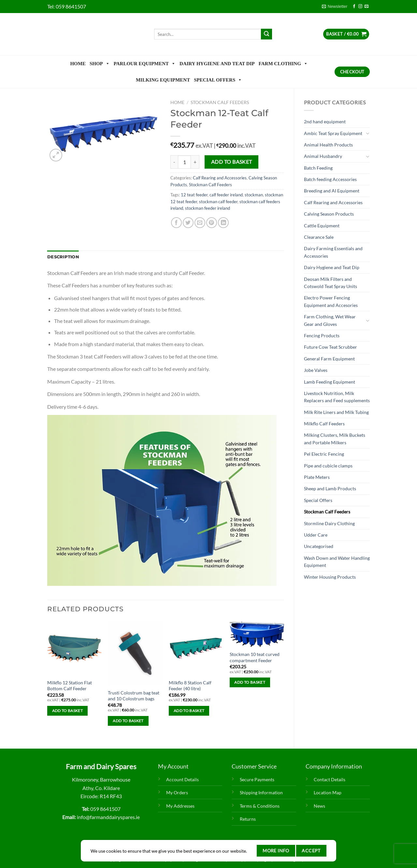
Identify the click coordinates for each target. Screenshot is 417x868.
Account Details (182, 779)
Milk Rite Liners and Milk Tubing (336, 412)
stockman (254, 195)
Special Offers (218, 80)
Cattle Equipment (322, 226)
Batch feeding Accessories (330, 179)
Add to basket (232, 162)
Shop (100, 64)
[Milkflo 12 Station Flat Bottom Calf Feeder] (74, 648)
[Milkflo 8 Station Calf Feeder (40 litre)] (196, 648)
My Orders (177, 792)
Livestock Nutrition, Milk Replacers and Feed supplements (337, 397)
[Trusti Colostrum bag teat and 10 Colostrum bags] (135, 653)
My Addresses (180, 806)
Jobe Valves (316, 370)
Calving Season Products (329, 214)
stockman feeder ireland (208, 208)
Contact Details (330, 779)
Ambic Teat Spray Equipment (333, 133)
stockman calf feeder (218, 202)
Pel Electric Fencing (324, 454)
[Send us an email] (367, 7)
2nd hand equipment (325, 122)
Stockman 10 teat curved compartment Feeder (255, 657)
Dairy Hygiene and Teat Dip (217, 64)
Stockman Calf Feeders (327, 512)
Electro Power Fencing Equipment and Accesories (331, 301)
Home (78, 64)
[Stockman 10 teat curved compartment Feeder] (257, 634)
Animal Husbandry (323, 156)
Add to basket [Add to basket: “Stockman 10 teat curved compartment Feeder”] (250, 682)
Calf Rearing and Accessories (333, 202)
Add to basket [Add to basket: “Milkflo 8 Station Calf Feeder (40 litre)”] (189, 711)
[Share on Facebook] (176, 223)
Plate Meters (317, 477)
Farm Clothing (283, 64)
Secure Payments (257, 779)
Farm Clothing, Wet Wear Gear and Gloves (330, 320)
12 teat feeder (194, 195)
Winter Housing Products (330, 577)
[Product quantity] (184, 162)
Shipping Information (261, 792)
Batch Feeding (318, 168)
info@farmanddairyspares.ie (108, 817)
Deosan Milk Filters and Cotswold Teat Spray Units (331, 283)
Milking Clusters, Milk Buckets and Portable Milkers (335, 439)
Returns (248, 819)
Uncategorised (319, 546)
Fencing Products (322, 335)
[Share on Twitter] (188, 223)
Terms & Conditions (260, 806)
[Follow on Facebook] (354, 7)
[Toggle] (367, 133)
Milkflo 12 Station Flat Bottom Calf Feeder (70, 686)
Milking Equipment (163, 80)
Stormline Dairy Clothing (329, 523)
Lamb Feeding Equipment (330, 382)
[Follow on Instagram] (360, 7)
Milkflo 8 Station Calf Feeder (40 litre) (190, 686)
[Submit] (266, 34)
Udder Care (316, 535)
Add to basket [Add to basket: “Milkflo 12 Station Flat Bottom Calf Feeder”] (68, 711)
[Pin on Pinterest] (212, 223)
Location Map (328, 792)
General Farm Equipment (329, 359)
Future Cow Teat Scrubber (331, 347)
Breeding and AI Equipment (332, 191)
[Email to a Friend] (200, 223)
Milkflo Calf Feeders (324, 424)
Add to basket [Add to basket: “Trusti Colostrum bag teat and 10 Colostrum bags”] (128, 721)
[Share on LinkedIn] (223, 223)
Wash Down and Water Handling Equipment (337, 562)
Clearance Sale (319, 237)
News (319, 806)
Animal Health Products (328, 145)
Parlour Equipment (145, 64)
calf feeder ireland (226, 195)
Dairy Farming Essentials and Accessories (333, 252)
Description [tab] (63, 257)
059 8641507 (71, 6)
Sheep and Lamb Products (330, 488)
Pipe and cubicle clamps (328, 466)
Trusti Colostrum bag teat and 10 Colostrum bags (134, 696)
